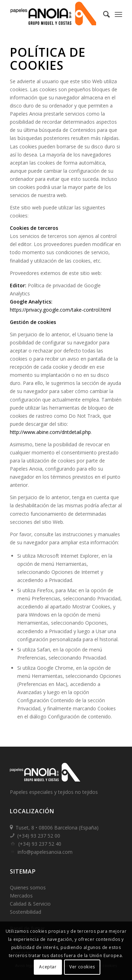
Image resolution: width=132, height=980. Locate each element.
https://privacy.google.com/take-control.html (60, 310)
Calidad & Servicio (30, 904)
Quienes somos (28, 887)
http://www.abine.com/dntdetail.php (50, 432)
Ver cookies (82, 967)
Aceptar (48, 967)
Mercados (21, 896)
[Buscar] (103, 14)
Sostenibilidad (26, 912)
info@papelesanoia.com (45, 852)
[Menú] (118, 14)
